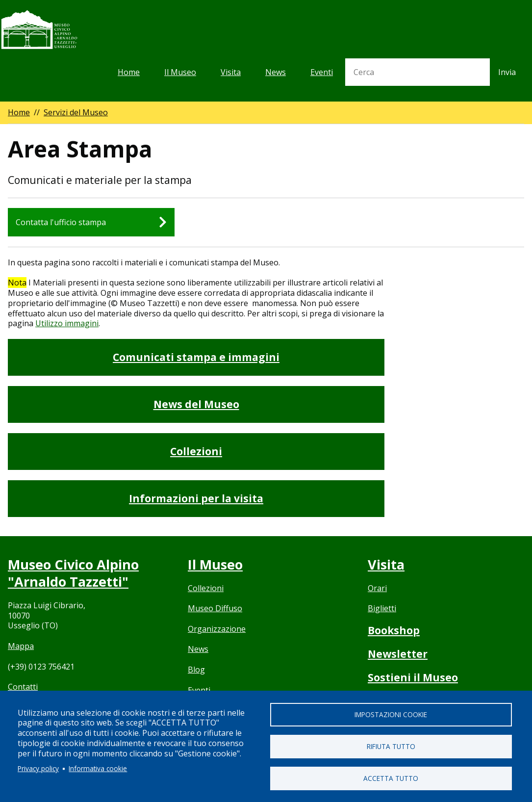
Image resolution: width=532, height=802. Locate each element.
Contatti (23, 687)
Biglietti (382, 608)
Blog (196, 670)
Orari (377, 588)
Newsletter (398, 654)
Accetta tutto (391, 778)
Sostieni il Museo (413, 677)
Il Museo (180, 72)
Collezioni (196, 451)
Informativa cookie (98, 768)
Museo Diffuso (215, 608)
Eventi (322, 72)
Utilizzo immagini (67, 323)
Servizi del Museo (76, 112)
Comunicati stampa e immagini (196, 357)
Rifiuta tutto (391, 746)
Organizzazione (217, 629)
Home (129, 72)
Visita (231, 72)
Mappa (21, 646)
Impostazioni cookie (391, 714)
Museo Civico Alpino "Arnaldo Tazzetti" (73, 573)
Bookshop (394, 630)
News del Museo (196, 404)
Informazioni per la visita (196, 498)
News (276, 72)
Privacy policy (38, 768)
